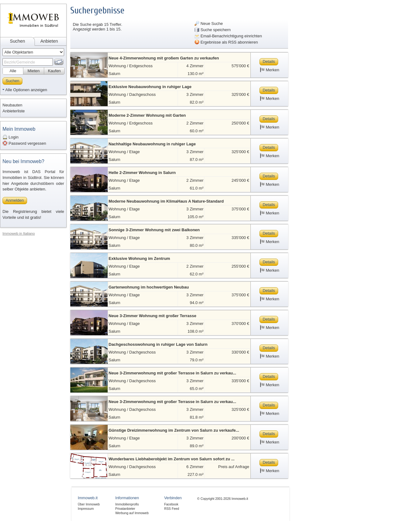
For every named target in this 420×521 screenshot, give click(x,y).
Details (269, 61)
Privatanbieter (125, 509)
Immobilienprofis (127, 504)
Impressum (86, 509)
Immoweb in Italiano (19, 233)
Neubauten (12, 105)
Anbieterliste (14, 111)
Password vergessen (24, 143)
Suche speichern (212, 30)
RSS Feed (172, 509)
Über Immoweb (89, 504)
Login (10, 137)
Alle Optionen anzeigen (26, 90)
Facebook (171, 504)
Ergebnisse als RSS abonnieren (226, 42)
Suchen (18, 41)
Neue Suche (209, 23)
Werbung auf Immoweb (132, 513)
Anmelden (15, 200)
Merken (270, 70)
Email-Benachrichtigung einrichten (228, 36)
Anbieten (49, 41)
